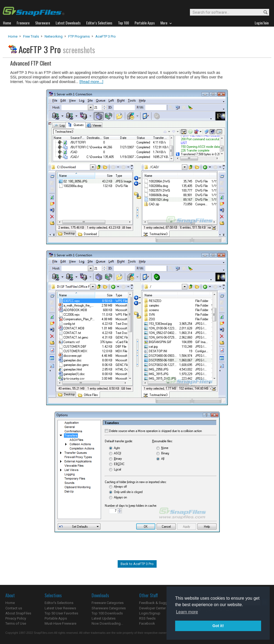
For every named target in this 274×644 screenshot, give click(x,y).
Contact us (14, 608)
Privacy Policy (16, 618)
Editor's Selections (59, 603)
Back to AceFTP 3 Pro (137, 564)
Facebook (147, 623)
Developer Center (152, 608)
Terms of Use (16, 623)
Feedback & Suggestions (159, 603)
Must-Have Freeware (60, 623)
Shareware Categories (109, 608)
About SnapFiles (18, 613)
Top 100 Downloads (107, 613)
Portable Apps (56, 618)
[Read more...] (91, 82)
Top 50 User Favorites (61, 613)
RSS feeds (147, 618)
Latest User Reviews (60, 608)
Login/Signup (150, 613)
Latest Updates (104, 618)
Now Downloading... (107, 623)
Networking (54, 36)
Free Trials (31, 36)
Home (13, 36)
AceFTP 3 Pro (106, 36)
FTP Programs (79, 36)
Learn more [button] (187, 612)
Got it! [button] (218, 626)
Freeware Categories (108, 603)
